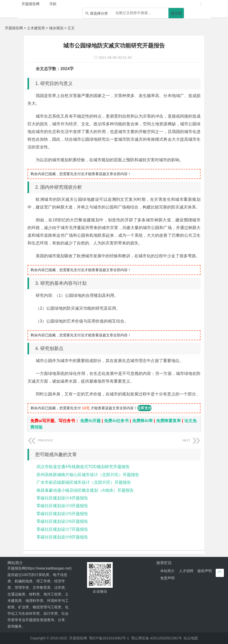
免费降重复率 (168, 421)
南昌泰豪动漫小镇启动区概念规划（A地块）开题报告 (85, 490)
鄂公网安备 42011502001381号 (156, 638)
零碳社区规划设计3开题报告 (62, 506)
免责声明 (167, 578)
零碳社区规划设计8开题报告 (62, 537)
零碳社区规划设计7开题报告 (62, 529)
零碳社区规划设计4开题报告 (62, 498)
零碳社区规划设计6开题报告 (62, 521)
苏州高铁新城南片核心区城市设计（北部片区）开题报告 (88, 475)
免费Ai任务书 (116, 421)
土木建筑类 (36, 28)
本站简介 (167, 571)
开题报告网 (14, 28)
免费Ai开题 (90, 421)
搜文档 (176, 13)
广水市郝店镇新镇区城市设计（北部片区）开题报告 (84, 482)
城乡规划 (56, 28)
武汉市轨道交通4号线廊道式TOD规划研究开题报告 (83, 467)
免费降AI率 (142, 421)
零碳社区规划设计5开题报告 (62, 514)
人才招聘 (186, 571)
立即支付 (145, 408)
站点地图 (191, 638)
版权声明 (205, 571)
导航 (53, 4)
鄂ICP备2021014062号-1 (109, 638)
